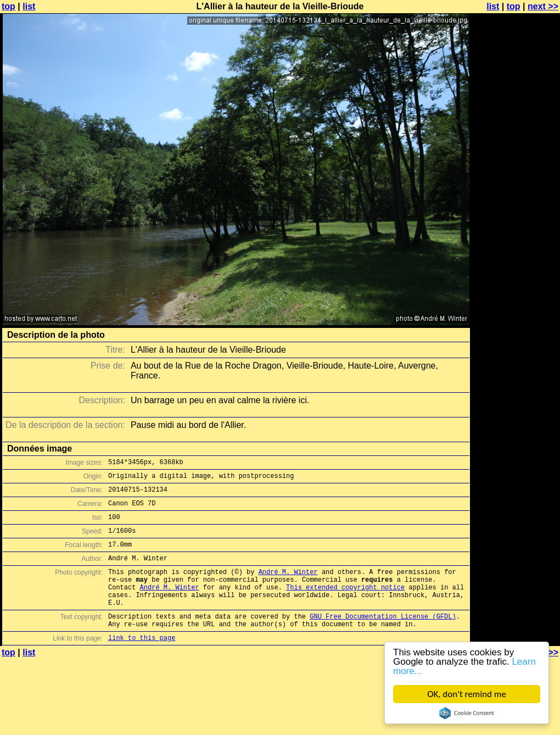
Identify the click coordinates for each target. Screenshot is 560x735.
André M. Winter (288, 586)
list (29, 6)
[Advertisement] (516, 141)
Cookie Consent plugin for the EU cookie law (467, 713)
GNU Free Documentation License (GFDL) (383, 639)
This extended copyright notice (345, 605)
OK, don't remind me (467, 694)
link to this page (142, 664)
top (9, 6)
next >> (543, 6)
